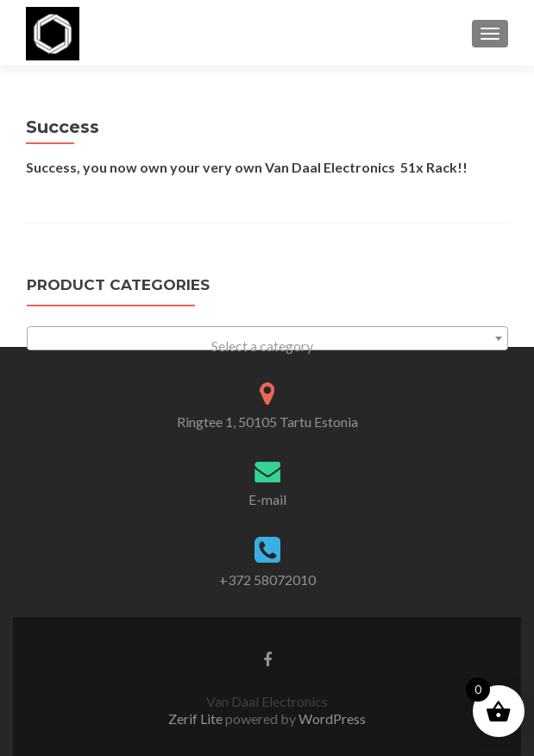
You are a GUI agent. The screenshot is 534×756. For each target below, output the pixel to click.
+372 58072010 (267, 580)
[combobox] (267, 338)
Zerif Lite (197, 718)
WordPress (331, 718)
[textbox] (267, 346)
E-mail (267, 499)
